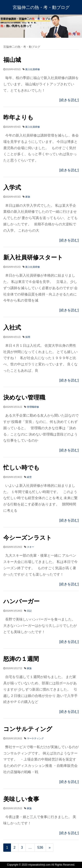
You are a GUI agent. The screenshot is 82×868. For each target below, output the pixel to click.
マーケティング (35, 738)
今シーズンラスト (28, 538)
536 (40, 847)
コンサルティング (28, 729)
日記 (29, 611)
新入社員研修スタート (33, 257)
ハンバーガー (21, 601)
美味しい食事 (21, 799)
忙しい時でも (21, 468)
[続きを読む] (69, 100)
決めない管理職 (24, 397)
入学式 (12, 187)
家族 (28, 197)
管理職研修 (33, 407)
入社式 (12, 328)
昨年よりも (18, 117)
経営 (29, 477)
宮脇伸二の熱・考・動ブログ (41, 7)
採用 (28, 337)
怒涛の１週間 (21, 659)
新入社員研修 (33, 69)
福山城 (12, 60)
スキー (31, 547)
